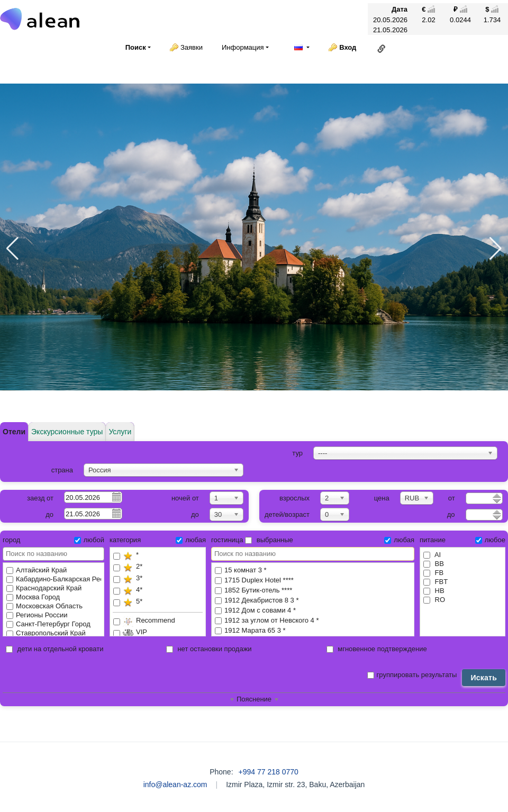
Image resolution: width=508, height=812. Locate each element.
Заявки (192, 47)
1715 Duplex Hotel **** (313, 581)
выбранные (269, 540)
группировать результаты (412, 675)
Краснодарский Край (44, 588)
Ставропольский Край (46, 633)
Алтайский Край (37, 570)
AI (432, 555)
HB (434, 591)
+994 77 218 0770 (269, 772)
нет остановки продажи (209, 649)
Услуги (120, 432)
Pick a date (116, 497)
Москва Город (33, 597)
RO (434, 600)
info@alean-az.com (175, 784)
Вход (348, 47)
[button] (12, 249)
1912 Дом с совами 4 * (313, 611)
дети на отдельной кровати (55, 649)
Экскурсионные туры (67, 432)
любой (89, 540)
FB (433, 573)
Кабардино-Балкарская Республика (54, 579)
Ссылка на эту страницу (382, 49)
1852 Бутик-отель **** (313, 591)
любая (191, 540)
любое (490, 540)
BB (434, 564)
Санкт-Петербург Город (48, 624)
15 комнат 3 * (313, 571)
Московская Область (44, 606)
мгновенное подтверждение (377, 649)
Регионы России (37, 615)
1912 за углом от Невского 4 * (313, 621)
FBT (436, 582)
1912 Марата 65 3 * (313, 631)
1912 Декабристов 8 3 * (313, 601)
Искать (484, 678)
